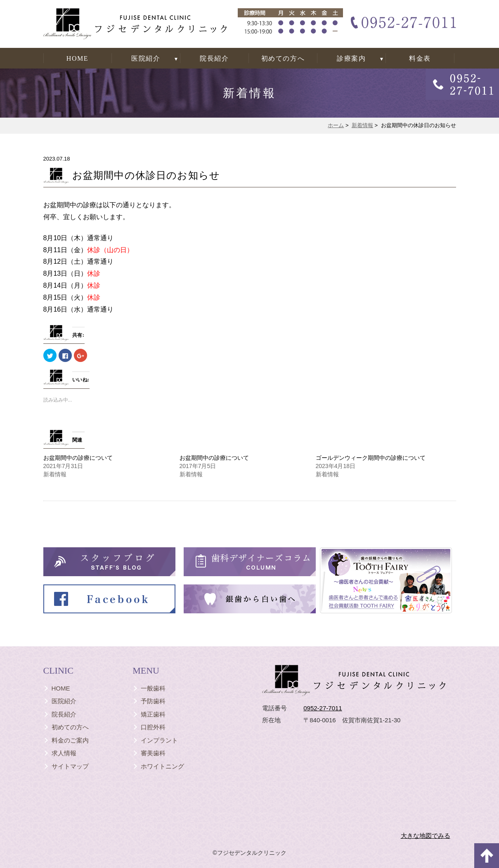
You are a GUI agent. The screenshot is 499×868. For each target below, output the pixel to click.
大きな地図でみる (426, 836)
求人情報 (64, 753)
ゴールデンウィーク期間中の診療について (371, 458)
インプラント (159, 740)
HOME (78, 58)
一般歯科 (153, 688)
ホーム (336, 125)
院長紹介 (214, 58)
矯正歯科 (153, 714)
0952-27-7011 (323, 708)
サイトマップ (70, 766)
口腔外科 (153, 727)
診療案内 (351, 58)
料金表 (420, 58)
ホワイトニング (162, 766)
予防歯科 (153, 701)
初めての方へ (283, 58)
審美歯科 (153, 753)
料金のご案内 (70, 740)
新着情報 (362, 125)
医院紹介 (146, 58)
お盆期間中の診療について (78, 458)
